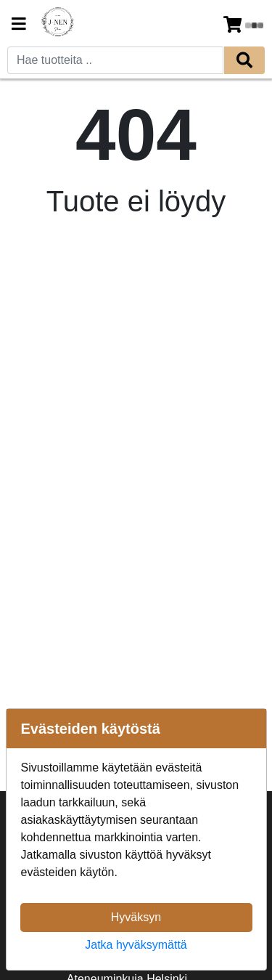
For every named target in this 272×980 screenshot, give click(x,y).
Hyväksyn (136, 917)
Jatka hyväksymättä (136, 945)
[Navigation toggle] (19, 25)
